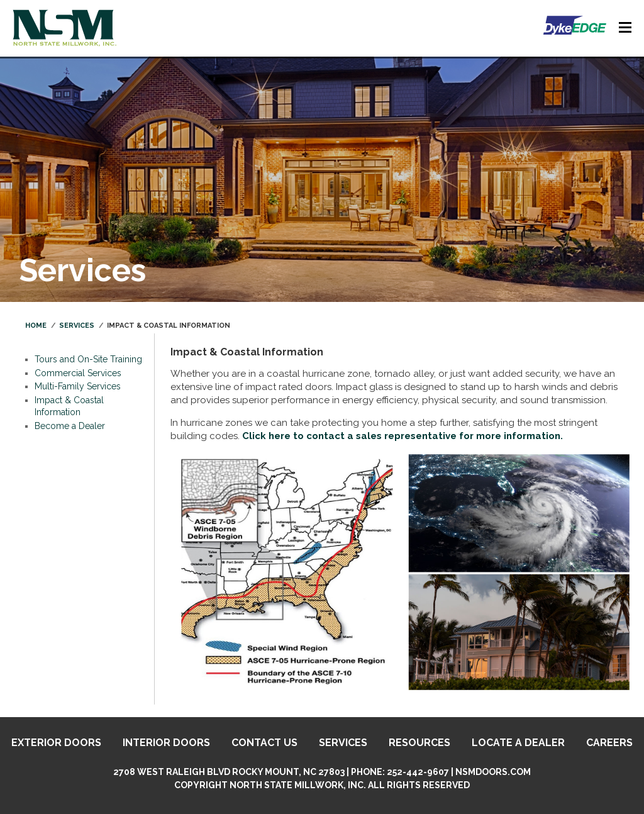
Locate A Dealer (518, 743)
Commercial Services (78, 373)
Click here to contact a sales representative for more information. (402, 436)
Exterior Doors (56, 743)
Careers (609, 743)
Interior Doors (166, 743)
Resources (419, 743)
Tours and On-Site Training (88, 359)
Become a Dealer (70, 426)
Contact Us (264, 743)
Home (36, 326)
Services (77, 326)
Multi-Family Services (78, 386)
